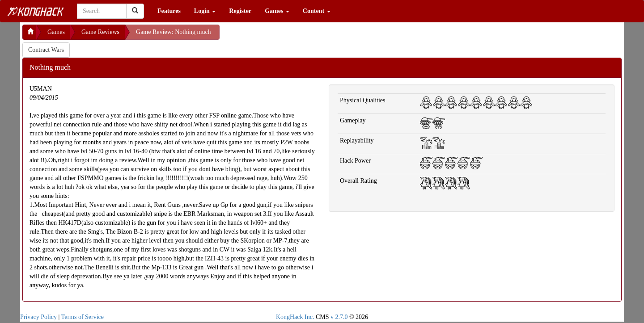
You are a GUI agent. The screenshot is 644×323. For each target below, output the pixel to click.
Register (240, 11)
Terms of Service (83, 317)
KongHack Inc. (295, 317)
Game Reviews (100, 32)
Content (317, 11)
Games (277, 11)
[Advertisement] (291, 36)
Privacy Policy (38, 317)
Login (205, 11)
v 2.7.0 (339, 317)
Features (169, 11)
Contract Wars (46, 50)
